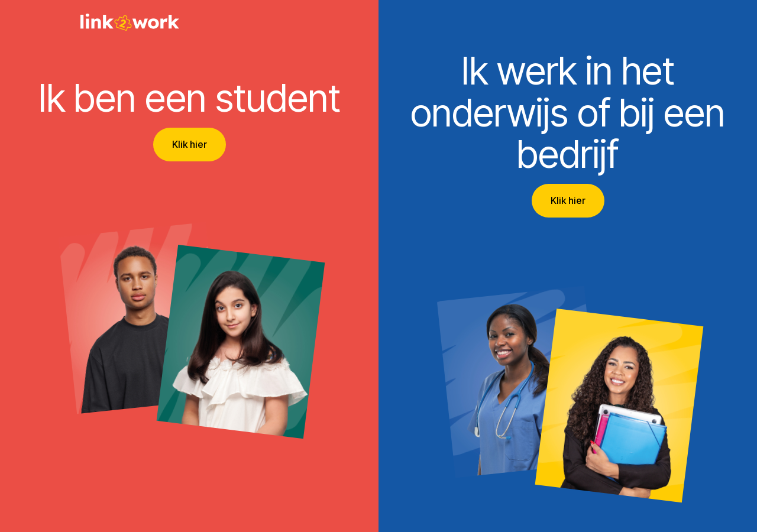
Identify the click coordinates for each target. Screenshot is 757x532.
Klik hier (190, 144)
